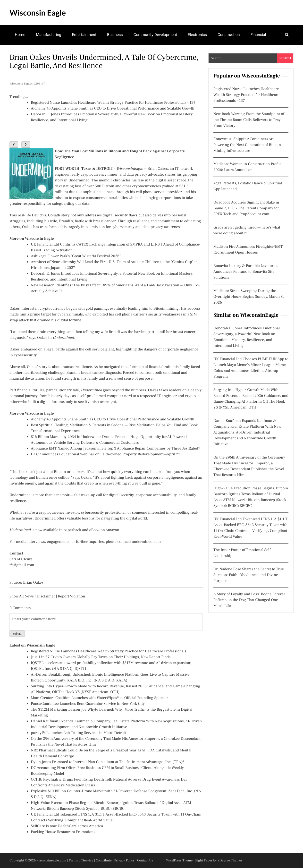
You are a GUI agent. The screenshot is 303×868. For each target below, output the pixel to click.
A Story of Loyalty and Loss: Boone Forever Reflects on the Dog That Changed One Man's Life (249, 600)
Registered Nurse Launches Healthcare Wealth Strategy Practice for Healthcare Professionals (109, 651)
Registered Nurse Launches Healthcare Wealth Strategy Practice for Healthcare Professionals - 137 (113, 103)
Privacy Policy (124, 860)
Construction (229, 35)
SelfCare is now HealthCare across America (67, 826)
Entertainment (84, 35)
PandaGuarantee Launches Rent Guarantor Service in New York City (88, 704)
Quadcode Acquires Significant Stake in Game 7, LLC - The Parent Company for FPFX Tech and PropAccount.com (246, 208)
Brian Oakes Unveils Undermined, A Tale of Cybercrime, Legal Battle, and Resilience (104, 61)
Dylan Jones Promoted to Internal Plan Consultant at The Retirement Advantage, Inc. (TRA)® (107, 762)
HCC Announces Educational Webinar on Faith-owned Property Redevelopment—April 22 (106, 454)
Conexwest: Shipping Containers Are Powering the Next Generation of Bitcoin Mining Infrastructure (247, 145)
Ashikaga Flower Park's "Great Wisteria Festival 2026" (76, 256)
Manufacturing (49, 35)
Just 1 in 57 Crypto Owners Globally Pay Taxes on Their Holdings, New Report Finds (101, 657)
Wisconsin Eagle (38, 13)
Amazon (113, 530)
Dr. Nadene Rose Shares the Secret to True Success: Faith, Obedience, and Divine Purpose (249, 575)
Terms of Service (81, 860)
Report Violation (71, 596)
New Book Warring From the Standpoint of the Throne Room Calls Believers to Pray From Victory (249, 120)
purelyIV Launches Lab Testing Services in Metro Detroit (78, 733)
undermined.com (146, 542)
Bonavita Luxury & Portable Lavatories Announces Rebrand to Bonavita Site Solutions (246, 272)
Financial (258, 35)
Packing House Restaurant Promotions (63, 832)
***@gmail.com (22, 565)
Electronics (197, 35)
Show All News (22, 596)
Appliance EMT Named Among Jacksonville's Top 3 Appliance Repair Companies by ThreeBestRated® (115, 449)
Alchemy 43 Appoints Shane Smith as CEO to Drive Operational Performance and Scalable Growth (113, 109)
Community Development (155, 35)
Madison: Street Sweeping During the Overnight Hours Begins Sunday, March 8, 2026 (249, 297)
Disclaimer (46, 596)
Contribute (104, 860)
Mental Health (27, 54)
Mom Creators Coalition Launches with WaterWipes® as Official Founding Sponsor (99, 698)
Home (20, 35)
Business (115, 35)
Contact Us (145, 860)
